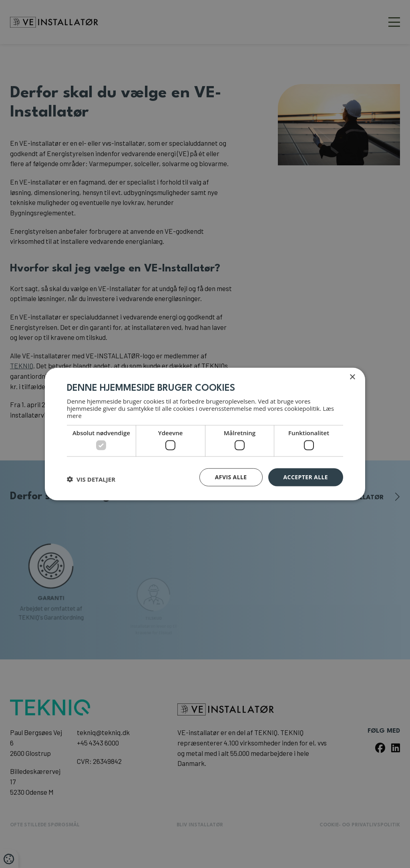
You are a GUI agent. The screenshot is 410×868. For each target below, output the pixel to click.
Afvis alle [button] (231, 477)
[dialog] (205, 434)
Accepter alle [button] (306, 477)
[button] (91, 479)
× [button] (352, 377)
